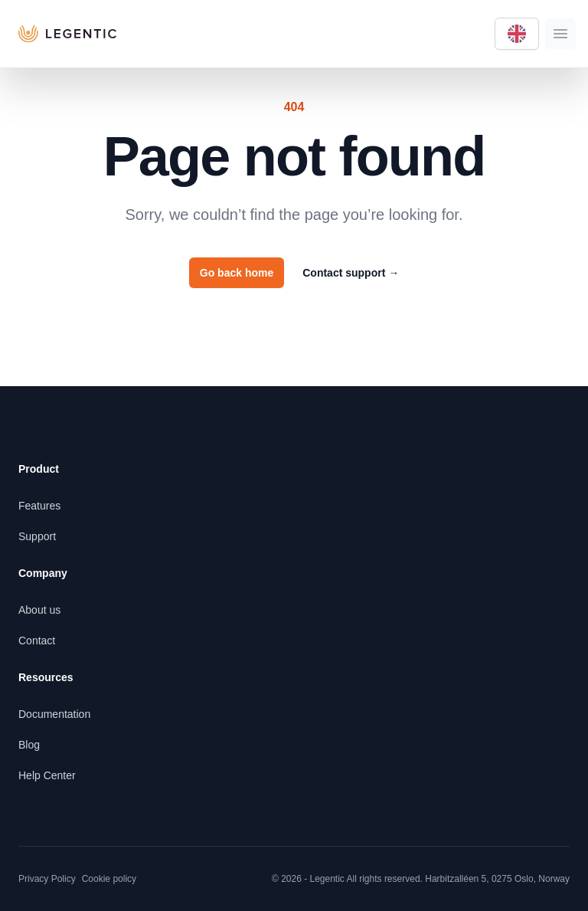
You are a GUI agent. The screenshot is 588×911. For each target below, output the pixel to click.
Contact (37, 641)
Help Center (47, 775)
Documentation (54, 714)
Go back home (237, 273)
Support (37, 536)
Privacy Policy (47, 879)
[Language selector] (517, 34)
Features (39, 506)
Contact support (351, 273)
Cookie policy (109, 879)
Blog (29, 745)
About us (39, 610)
